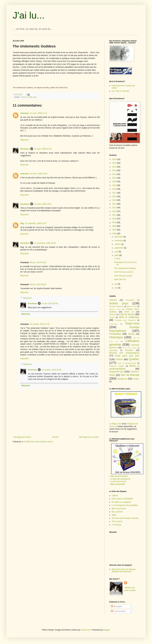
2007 (115, 230)
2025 (115, 163)
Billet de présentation (119, 476)
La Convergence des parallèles (125, 505)
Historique (116, 337)
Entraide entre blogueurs (125, 320)
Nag (22, 223)
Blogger (107, 630)
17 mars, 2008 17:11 (38, 113)
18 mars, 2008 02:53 (43, 149)
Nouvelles (129, 350)
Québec (134, 359)
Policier (119, 359)
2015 (115, 200)
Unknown (25, 113)
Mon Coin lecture (119, 509)
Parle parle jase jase (127, 356)
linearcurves (86, 630)
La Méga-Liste (115, 424)
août (117, 252)
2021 (115, 178)
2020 (115, 182)
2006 (115, 234)
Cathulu (115, 496)
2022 (115, 174)
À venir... (118, 259)
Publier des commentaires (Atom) (38, 442)
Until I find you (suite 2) (124, 272)
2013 (115, 208)
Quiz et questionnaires (127, 363)
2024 (115, 167)
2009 (115, 222)
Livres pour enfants (129, 348)
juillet (117, 255)
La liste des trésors (118, 481)
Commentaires (118, 611)
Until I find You (120, 279)
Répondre (24, 140)
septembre (119, 248)
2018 (115, 189)
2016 (115, 196)
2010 (115, 219)
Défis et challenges (129, 317)
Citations (113, 314)
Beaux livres (132, 306)
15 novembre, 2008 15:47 (36, 223)
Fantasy (131, 334)
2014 (115, 204)
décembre (119, 237)
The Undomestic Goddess (125, 268)
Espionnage (113, 324)
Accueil (55, 437)
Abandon (113, 300)
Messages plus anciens (89, 437)
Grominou (25, 149)
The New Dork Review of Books (125, 518)
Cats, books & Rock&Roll (122, 499)
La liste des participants (120, 479)
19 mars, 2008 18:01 (43, 204)
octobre (118, 244)
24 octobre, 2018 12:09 (51, 370)
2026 (115, 159)
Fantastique (115, 334)
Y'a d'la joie (116, 525)
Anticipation (130, 300)
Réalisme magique (117, 366)
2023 (115, 170)
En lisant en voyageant (121, 502)
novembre (119, 241)
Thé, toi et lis (117, 521)
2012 (115, 211)
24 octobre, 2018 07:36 (40, 324)
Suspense (122, 379)
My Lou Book (117, 512)
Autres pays (119, 303)
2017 (115, 193)
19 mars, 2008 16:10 (38, 174)
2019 (115, 185)
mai (116, 288)
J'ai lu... (29, 15)
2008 (115, 226)
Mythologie (113, 350)
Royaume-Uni (116, 372)
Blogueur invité (115, 309)
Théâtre (136, 379)
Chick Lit (24, 97)
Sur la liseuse (130, 375)
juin (116, 284)
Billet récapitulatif (118, 484)
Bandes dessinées (116, 306)
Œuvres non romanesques (124, 353)
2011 (115, 215)
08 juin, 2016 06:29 (38, 284)
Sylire (114, 515)
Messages (117, 606)
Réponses (27, 298)
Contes (112, 317)
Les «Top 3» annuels (120, 91)
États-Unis (33, 97)
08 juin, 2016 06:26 (38, 262)
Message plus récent (22, 437)
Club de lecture (127, 314)
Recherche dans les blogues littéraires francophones (124, 570)
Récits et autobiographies (124, 367)
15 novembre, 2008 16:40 (45, 243)
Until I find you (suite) (123, 276)
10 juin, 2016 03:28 (50, 304)
